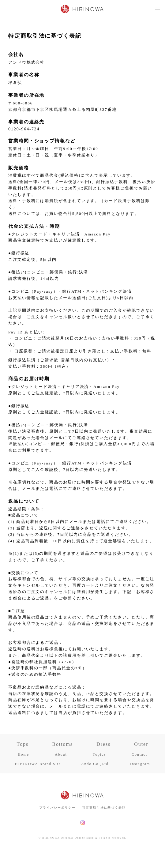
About (61, 754)
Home (23, 754)
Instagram (140, 764)
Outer (141, 744)
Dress (103, 744)
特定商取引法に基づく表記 (104, 808)
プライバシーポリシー (57, 808)
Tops (23, 744)
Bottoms (62, 744)
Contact (139, 754)
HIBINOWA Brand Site (38, 764)
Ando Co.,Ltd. (96, 764)
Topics (99, 754)
